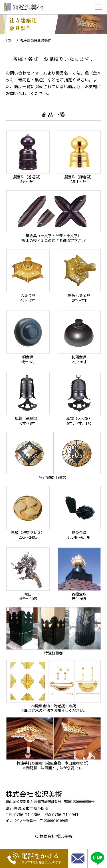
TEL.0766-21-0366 (23, 815)
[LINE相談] (97, 858)
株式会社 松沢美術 (34, 794)
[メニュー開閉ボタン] (99, 7)
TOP (9, 40)
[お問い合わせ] (78, 858)
